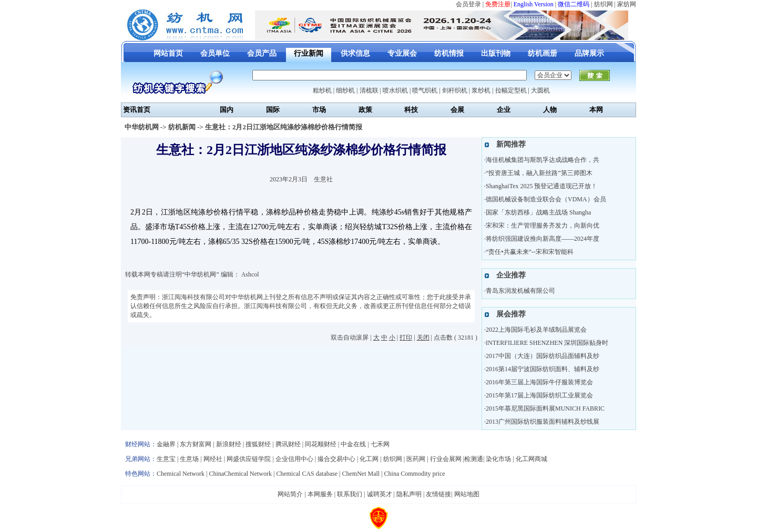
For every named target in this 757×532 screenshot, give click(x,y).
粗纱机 (322, 90)
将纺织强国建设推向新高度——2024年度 (543, 239)
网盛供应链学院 (249, 459)
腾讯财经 (288, 444)
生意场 (189, 459)
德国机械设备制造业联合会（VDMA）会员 (546, 199)
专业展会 (402, 53)
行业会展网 (446, 459)
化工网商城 (531, 459)
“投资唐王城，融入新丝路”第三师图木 (539, 173)
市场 (319, 110)
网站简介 (290, 494)
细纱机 (345, 90)
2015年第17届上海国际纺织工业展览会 (539, 395)
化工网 (369, 459)
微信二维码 (574, 4)
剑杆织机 (455, 90)
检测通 (474, 459)
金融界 (166, 444)
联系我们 (350, 494)
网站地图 (467, 494)
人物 (550, 110)
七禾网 (380, 444)
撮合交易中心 (336, 459)
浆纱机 (481, 90)
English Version (534, 4)
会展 (457, 110)
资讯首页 (137, 110)
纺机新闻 (182, 127)
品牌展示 (589, 53)
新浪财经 (229, 444)
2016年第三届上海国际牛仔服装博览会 (539, 382)
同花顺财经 (321, 444)
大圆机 (540, 90)
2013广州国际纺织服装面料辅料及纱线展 (543, 422)
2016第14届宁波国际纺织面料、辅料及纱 (543, 369)
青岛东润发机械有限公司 (520, 291)
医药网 (416, 459)
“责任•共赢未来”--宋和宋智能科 (530, 252)
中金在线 (353, 444)
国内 (227, 110)
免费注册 (498, 4)
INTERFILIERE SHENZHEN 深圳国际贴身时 (547, 343)
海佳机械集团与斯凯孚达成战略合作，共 (543, 160)
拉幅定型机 (511, 90)
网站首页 (168, 53)
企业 (504, 110)
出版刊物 (496, 53)
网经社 (213, 459)
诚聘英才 (380, 494)
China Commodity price (415, 474)
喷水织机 (395, 90)
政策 (365, 110)
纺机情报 (449, 53)
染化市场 (498, 459)
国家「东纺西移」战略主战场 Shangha (538, 212)
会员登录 (468, 4)
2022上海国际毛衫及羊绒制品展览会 (536, 330)
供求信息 (355, 53)
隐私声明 (409, 494)
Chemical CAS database (307, 474)
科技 (411, 110)
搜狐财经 (258, 444)
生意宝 (166, 459)
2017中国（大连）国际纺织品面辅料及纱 (543, 356)
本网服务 (320, 494)
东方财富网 (196, 444)
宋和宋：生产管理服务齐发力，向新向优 (543, 226)
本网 (596, 110)
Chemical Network (181, 474)
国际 (273, 110)
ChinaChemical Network (240, 474)
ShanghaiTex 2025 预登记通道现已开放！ (541, 186)
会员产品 (262, 53)
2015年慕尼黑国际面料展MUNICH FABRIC (545, 408)
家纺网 (627, 4)
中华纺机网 (142, 127)
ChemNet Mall (361, 474)
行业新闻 (309, 53)
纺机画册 (543, 53)
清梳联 (369, 90)
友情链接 (438, 494)
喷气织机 (425, 90)
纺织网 (603, 4)
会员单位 (215, 53)
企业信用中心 (294, 459)
